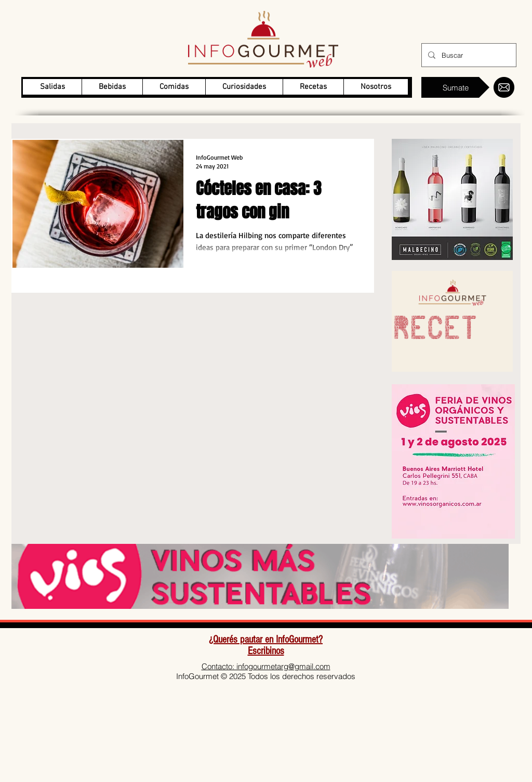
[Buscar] (468, 55)
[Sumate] (455, 87)
